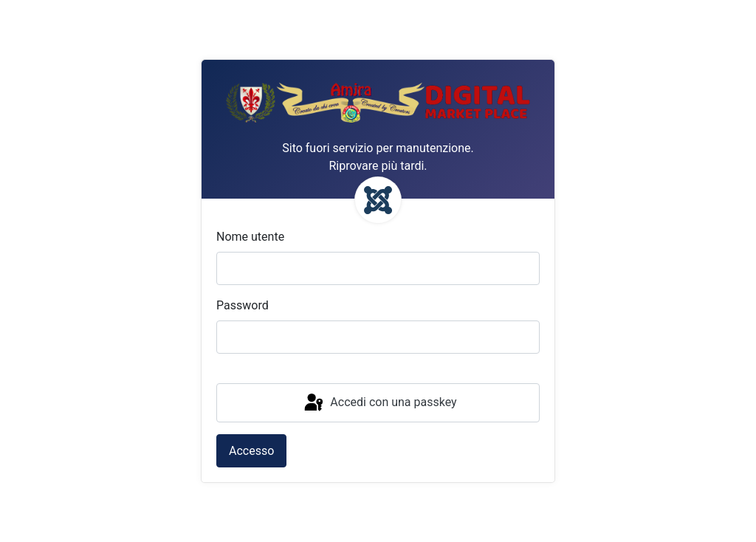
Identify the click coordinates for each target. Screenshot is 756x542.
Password (243, 305)
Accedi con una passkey (379, 403)
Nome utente (250, 237)
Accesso (251, 451)
